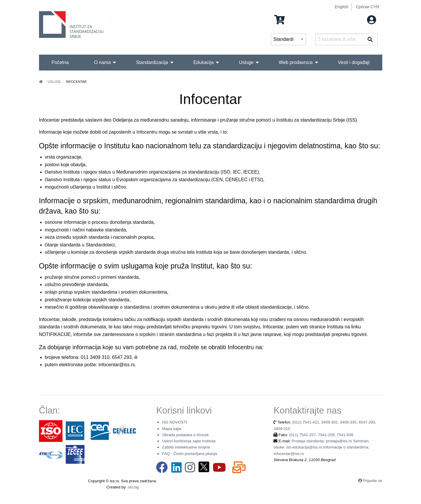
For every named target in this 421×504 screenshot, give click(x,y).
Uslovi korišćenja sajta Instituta (189, 441)
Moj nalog (360, 19)
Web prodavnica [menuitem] (296, 62)
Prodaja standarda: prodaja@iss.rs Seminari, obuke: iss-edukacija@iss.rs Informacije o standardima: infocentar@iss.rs (321, 447)
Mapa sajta (171, 429)
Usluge (54, 82)
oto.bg (133, 487)
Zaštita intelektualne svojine (186, 447)
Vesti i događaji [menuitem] (354, 62)
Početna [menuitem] (60, 62)
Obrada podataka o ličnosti (185, 435)
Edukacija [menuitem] (203, 62)
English (341, 7)
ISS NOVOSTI (174, 422)
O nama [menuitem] (102, 62)
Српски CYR (368, 7)
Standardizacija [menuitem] (152, 62)
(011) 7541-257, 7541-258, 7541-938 (321, 435)
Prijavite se (372, 481)
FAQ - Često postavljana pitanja (189, 454)
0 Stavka (290, 19)
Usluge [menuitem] (246, 62)
